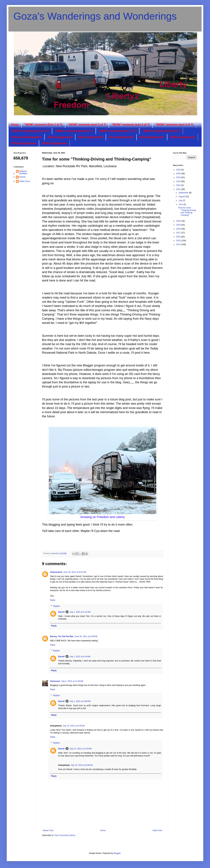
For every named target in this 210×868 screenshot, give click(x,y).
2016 (179, 237)
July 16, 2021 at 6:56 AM (82, 765)
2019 (179, 225)
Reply (53, 600)
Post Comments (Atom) (65, 835)
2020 (179, 221)
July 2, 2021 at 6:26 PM (80, 701)
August (182, 197)
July (181, 201)
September (184, 193)
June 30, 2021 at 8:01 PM (75, 572)
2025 (179, 174)
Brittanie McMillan (23, 172)
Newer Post (48, 830)
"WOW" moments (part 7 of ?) (118, 131)
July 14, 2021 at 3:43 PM (81, 749)
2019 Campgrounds (24, 143)
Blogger (117, 853)
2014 (179, 244)
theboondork (56, 572)
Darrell (61, 612)
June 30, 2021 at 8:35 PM (86, 636)
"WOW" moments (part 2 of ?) (87, 125)
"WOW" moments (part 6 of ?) (74, 131)
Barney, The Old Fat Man (62, 636)
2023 (179, 181)
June (181, 204)
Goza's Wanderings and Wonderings (95, 16)
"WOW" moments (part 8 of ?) (161, 131)
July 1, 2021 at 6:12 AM (80, 612)
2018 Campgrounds (182, 137)
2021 (179, 189)
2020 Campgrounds (54, 143)
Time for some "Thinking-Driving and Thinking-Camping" (187, 211)
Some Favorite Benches (26, 137)
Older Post (157, 830)
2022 (179, 185)
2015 (179, 241)
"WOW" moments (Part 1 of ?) (43, 125)
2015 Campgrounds (91, 137)
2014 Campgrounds (60, 137)
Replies (56, 606)
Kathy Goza (25, 181)
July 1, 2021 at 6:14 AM (80, 657)
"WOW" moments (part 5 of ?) (30, 131)
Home (15, 125)
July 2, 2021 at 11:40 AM (72, 681)
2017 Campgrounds (121, 137)
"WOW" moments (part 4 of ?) (174, 125)
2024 (179, 177)
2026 (179, 170)
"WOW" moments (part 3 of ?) (131, 125)
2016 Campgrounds (152, 137)
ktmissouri (55, 681)
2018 (179, 229)
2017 (179, 233)
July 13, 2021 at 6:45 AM (74, 726)
